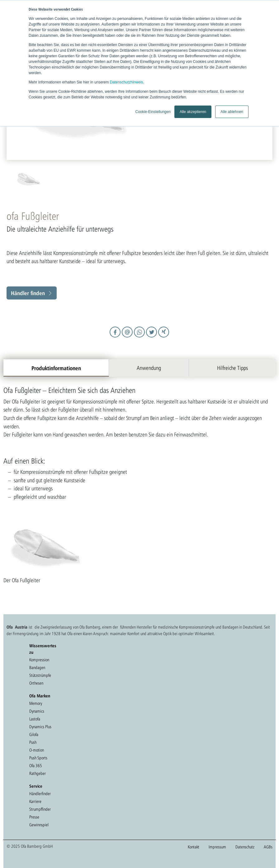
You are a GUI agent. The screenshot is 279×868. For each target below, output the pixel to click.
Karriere (35, 801)
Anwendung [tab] (149, 368)
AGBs (268, 847)
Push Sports (38, 758)
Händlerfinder (40, 794)
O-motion (37, 750)
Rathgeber (38, 773)
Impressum (217, 847)
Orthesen (36, 683)
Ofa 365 (36, 766)
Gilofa (34, 734)
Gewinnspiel (39, 825)
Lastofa (35, 719)
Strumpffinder (40, 809)
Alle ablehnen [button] (232, 112)
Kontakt (194, 847)
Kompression (39, 660)
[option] (76, 179)
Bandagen (37, 668)
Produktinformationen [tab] (56, 368)
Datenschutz (245, 847)
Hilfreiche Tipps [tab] (232, 368)
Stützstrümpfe (40, 675)
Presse (34, 817)
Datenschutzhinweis (127, 82)
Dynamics (37, 711)
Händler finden (28, 293)
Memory (36, 703)
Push (33, 742)
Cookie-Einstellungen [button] (153, 112)
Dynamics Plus (40, 727)
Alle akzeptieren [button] (193, 112)
